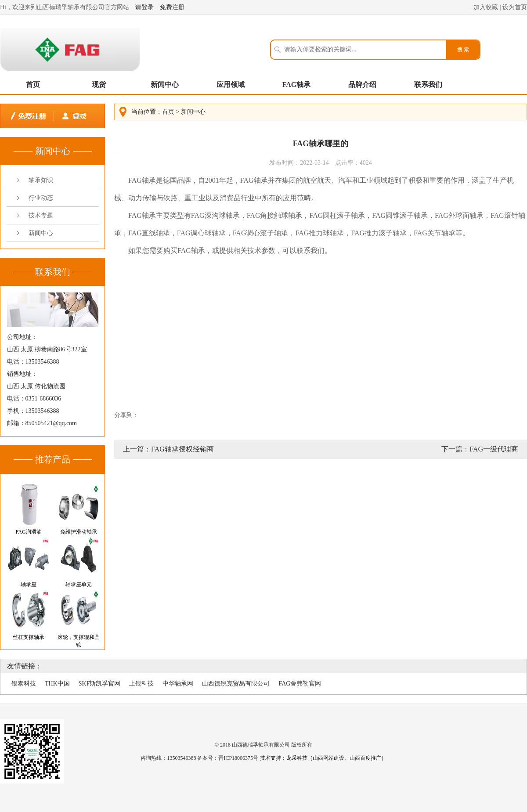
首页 (33, 85)
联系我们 (428, 85)
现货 (99, 85)
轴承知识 (41, 180)
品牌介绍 (362, 85)
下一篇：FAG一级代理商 (480, 449)
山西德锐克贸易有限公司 (236, 684)
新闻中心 (165, 85)
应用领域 (231, 85)
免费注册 (172, 7)
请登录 (144, 7)
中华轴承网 (178, 684)
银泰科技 (24, 684)
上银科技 (141, 684)
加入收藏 (486, 7)
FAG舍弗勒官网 (300, 684)
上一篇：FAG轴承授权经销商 (168, 449)
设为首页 (515, 7)
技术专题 (41, 215)
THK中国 (57, 684)
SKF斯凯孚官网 (100, 684)
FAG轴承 (297, 85)
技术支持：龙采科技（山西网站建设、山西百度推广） (323, 758)
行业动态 (41, 198)
